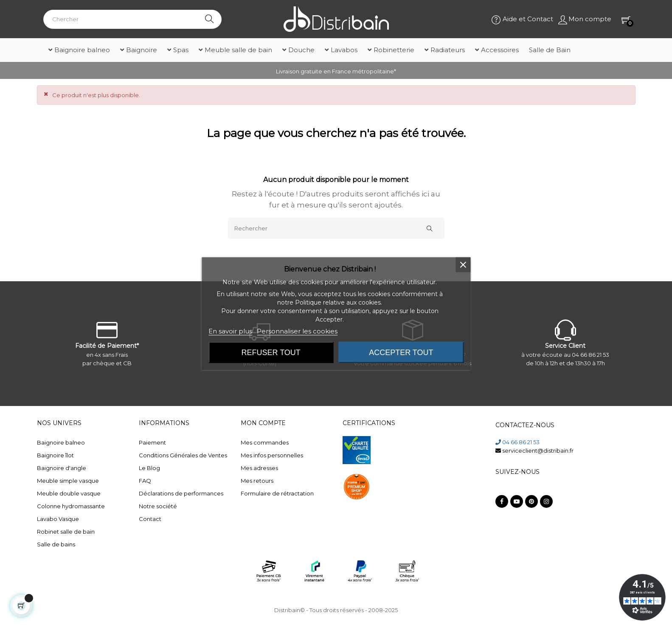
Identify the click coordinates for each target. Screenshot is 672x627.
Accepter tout (401, 353)
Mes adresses (259, 468)
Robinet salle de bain (66, 532)
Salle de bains (56, 544)
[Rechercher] (336, 228)
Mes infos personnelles (272, 455)
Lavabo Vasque (58, 519)
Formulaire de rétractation (277, 493)
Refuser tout (271, 353)
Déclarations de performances (181, 493)
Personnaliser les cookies (297, 331)
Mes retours (257, 481)
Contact (150, 519)
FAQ (145, 481)
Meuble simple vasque (68, 481)
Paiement (152, 442)
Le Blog (149, 468)
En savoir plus (230, 331)
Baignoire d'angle (62, 468)
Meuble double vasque (69, 493)
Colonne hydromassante (71, 506)
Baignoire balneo (61, 442)
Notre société (158, 506)
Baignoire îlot (55, 455)
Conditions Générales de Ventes (183, 455)
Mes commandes (265, 442)
